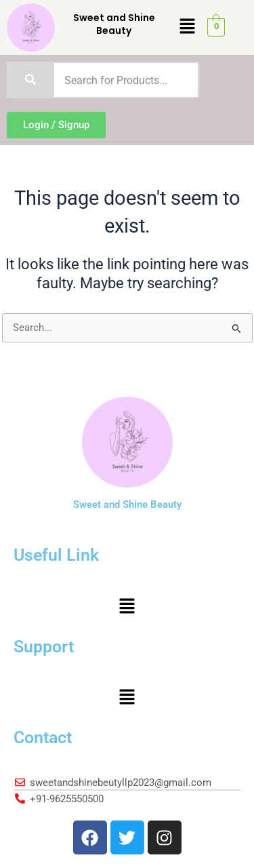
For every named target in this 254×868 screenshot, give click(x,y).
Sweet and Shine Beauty (114, 24)
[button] (187, 27)
